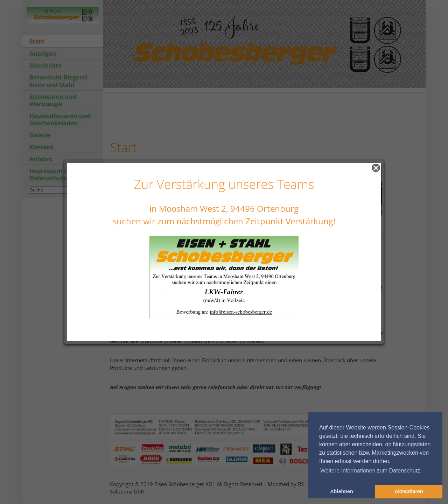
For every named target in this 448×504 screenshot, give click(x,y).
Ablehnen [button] (342, 491)
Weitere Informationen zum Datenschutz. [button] (371, 471)
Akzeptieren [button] (409, 491)
